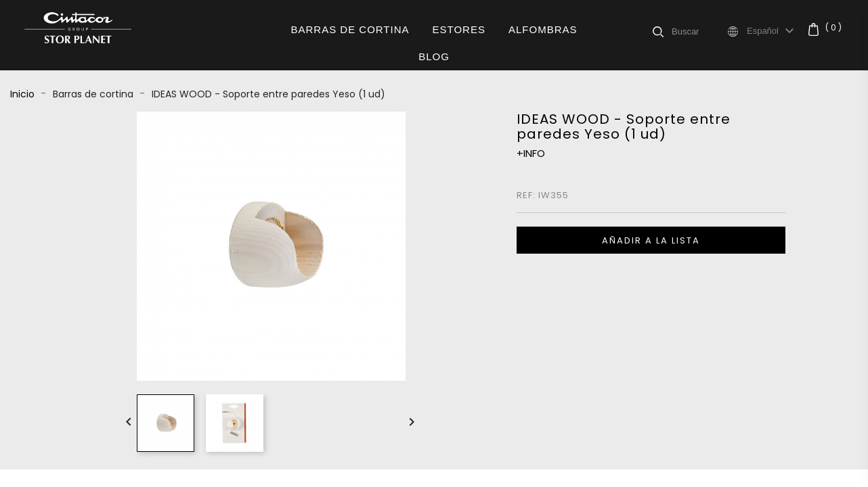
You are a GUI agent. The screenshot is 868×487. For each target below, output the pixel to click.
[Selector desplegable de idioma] (772, 31)
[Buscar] (699, 31)
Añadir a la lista (651, 240)
